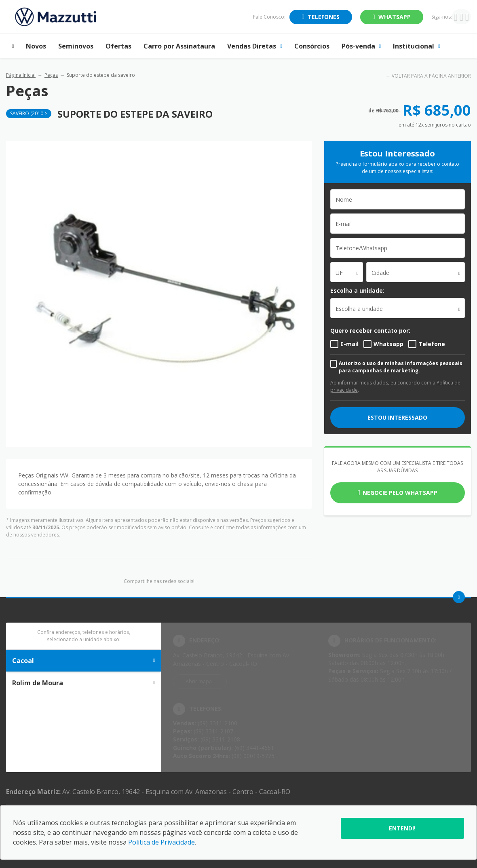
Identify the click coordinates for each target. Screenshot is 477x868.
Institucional (416, 46)
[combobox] (347, 272)
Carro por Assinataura (179, 46)
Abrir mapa (199, 681)
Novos (36, 46)
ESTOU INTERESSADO (397, 417)
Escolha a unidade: (357, 290)
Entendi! (402, 828)
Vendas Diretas (254, 46)
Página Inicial (21, 75)
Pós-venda (361, 46)
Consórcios (312, 46)
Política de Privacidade (161, 842)
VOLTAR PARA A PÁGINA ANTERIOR (431, 76)
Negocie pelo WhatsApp (400, 493)
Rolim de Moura (83, 683)
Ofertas (118, 46)
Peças (51, 75)
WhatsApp (395, 17)
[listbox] (398, 308)
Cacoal (83, 661)
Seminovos (76, 46)
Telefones (324, 17)
